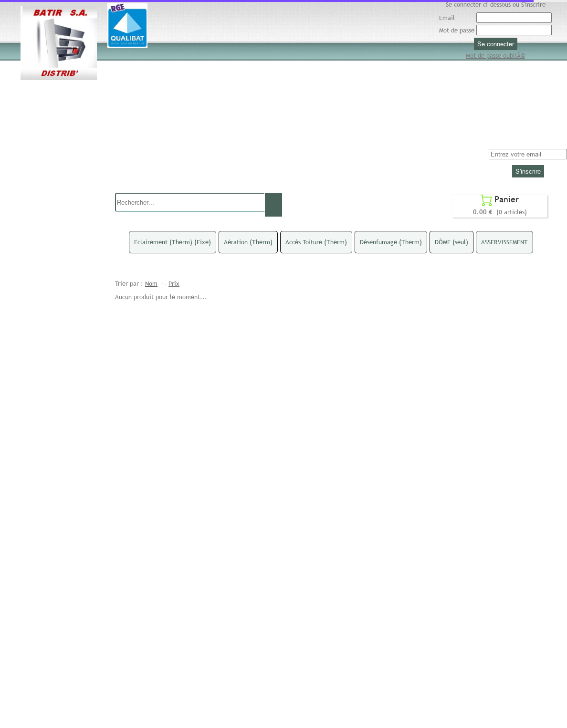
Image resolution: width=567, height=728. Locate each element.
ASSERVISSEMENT (504, 242)
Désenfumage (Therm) (391, 242)
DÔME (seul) (451, 242)
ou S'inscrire (529, 4)
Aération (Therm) (248, 242)
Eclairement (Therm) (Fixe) (173, 242)
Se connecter (496, 44)
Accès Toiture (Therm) (316, 242)
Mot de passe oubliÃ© (495, 55)
